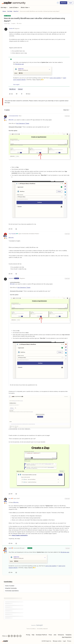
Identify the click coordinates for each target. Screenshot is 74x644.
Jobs (55, 635)
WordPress (13, 89)
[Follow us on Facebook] (9, 636)
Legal (64, 641)
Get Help (4, 7)
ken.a (10, 498)
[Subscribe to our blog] (15, 636)
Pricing (28, 635)
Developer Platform (41, 635)
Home (4, 11)
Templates (68, 635)
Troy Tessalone (13, 234)
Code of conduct (10, 586)
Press (50, 635)
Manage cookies (57, 641)
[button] (64, 3)
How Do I (16, 11)
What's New (25, 7)
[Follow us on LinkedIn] (12, 636)
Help (33, 635)
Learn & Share (14, 7)
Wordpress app (19, 64)
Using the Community (11, 588)
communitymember (14, 116)
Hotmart (20, 89)
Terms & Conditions (31, 629)
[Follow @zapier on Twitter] (17, 636)
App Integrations (67, 637)
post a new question (55, 78)
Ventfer (11, 29)
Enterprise (61, 635)
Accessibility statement (42, 629)
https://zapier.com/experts (20, 535)
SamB (10, 548)
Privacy (69, 641)
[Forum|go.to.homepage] (14, 3)
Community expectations (12, 591)
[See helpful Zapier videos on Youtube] (20, 636)
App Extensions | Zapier (23, 123)
